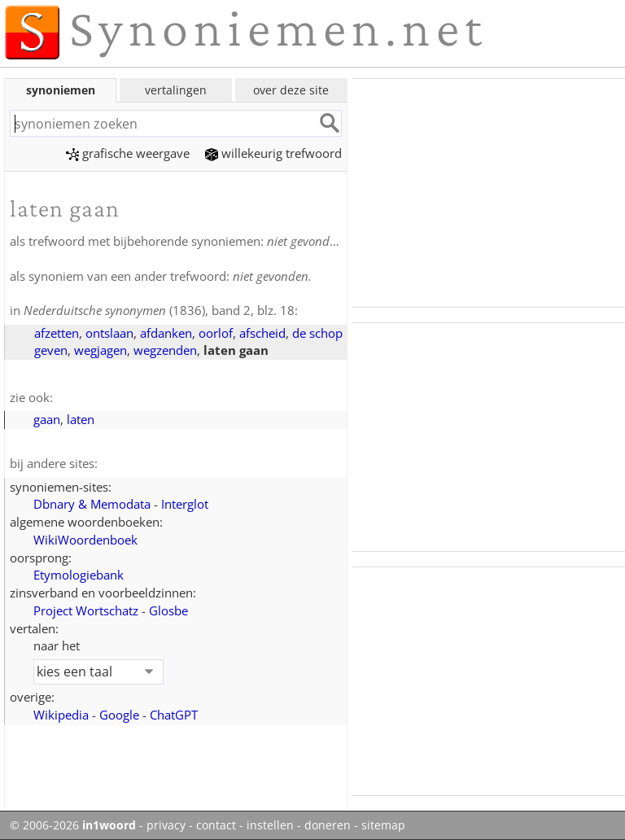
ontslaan (109, 333)
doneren (328, 825)
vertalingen (176, 90)
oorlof (216, 333)
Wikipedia (61, 715)
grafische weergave (128, 153)
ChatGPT (174, 715)
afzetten (57, 333)
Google (119, 715)
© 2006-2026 (73, 825)
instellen (270, 825)
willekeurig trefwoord (273, 153)
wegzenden (165, 350)
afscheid (262, 333)
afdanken (166, 333)
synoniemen (61, 90)
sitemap (383, 825)
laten (81, 419)
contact (216, 825)
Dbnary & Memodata (92, 504)
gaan (47, 419)
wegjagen (101, 350)
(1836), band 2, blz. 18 (159, 310)
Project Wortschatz (86, 610)
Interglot (185, 504)
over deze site (291, 90)
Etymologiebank (79, 575)
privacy (166, 825)
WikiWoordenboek (85, 540)
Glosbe (168, 610)
